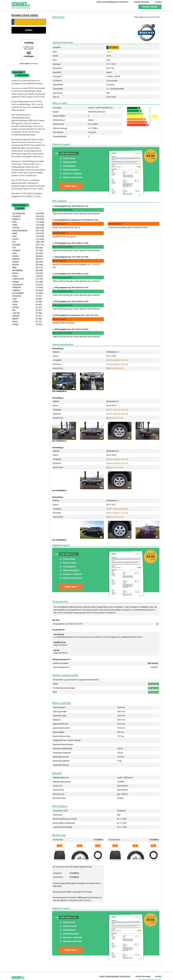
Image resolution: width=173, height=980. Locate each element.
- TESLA (27, 276)
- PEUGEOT (28, 216)
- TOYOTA (28, 228)
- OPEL (28, 222)
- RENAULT (28, 219)
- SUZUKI (27, 262)
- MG (27, 310)
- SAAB (27, 305)
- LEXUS (27, 302)
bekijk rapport (71, 186)
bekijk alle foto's (116, 368)
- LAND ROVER (27, 279)
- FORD (28, 225)
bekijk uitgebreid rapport (117, 360)
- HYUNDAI (27, 251)
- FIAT (27, 248)
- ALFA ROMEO (27, 293)
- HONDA (27, 282)
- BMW (28, 233)
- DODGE (27, 324)
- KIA (28, 242)
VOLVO (109, 52)
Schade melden (150, 7)
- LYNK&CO (27, 290)
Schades (21, 5)
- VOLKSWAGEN (28, 214)
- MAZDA (27, 265)
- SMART (27, 319)
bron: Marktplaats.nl (59, 391)
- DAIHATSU (27, 296)
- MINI (27, 268)
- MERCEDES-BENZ (28, 231)
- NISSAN (27, 259)
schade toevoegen (142, 2)
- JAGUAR (27, 313)
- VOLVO (28, 239)
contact (158, 2)
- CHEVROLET (27, 285)
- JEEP (27, 299)
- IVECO (27, 322)
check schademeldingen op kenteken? (112, 2)
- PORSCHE (27, 287)
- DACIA (27, 273)
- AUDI (28, 236)
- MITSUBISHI (27, 270)
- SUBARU (27, 316)
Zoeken (29, 30)
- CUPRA (27, 307)
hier (34, 196)
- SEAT (27, 253)
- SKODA (27, 256)
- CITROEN (28, 245)
